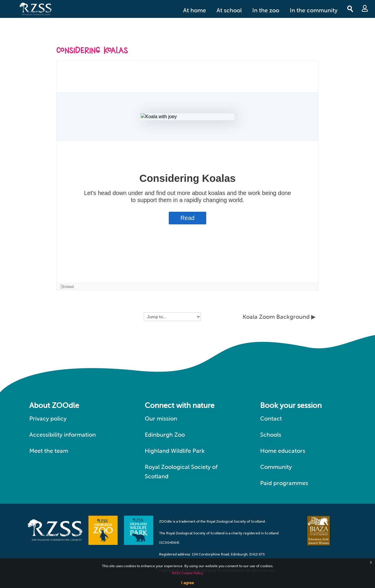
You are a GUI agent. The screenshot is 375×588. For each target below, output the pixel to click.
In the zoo (266, 10)
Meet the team (49, 451)
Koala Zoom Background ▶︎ (279, 317)
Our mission (161, 418)
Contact (271, 418)
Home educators (283, 451)
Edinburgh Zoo (165, 435)
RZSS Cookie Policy (188, 573)
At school (229, 10)
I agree (187, 583)
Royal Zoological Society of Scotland (181, 472)
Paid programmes (284, 483)
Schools (271, 435)
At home (195, 10)
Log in (365, 8)
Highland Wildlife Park (175, 451)
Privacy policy (48, 418)
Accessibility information (63, 435)
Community (276, 467)
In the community (314, 10)
